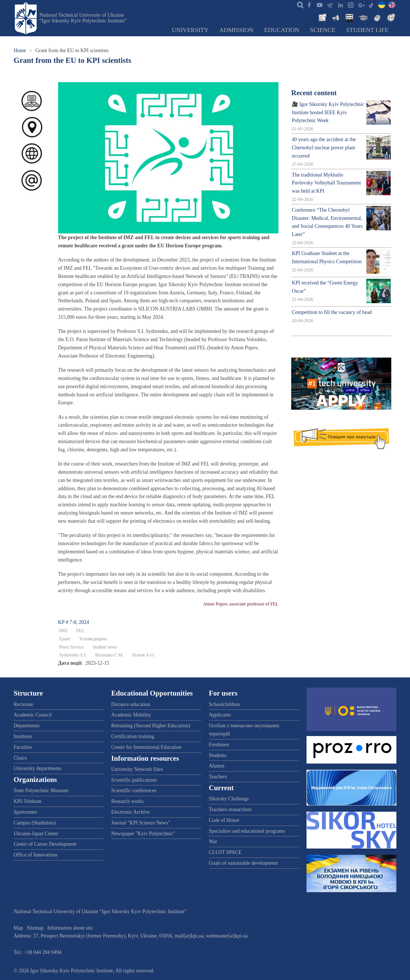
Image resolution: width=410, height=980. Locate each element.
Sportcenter (25, 812)
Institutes (23, 736)
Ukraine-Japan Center (36, 834)
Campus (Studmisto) (35, 823)
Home (20, 50)
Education (282, 30)
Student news (105, 647)
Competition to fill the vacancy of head (332, 312)
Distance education (131, 704)
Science (323, 30)
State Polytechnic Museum (41, 790)
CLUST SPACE (225, 852)
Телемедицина (93, 639)
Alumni (217, 766)
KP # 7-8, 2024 (74, 622)
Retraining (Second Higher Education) (150, 726)
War (213, 841)
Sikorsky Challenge (229, 799)
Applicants (220, 715)
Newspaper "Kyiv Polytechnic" (143, 834)
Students (218, 755)
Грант (65, 639)
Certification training (133, 736)
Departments (27, 726)
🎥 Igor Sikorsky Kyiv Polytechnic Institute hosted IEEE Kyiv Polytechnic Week (328, 112)
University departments (37, 768)
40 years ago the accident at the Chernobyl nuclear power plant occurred (324, 148)
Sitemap (35, 928)
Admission (236, 30)
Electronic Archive (130, 812)
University (190, 30)
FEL (80, 631)
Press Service (72, 647)
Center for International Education (146, 747)
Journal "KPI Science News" (140, 823)
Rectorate (23, 704)
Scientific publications (134, 780)
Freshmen (219, 745)
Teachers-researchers (230, 809)
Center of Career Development (45, 844)
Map (18, 928)
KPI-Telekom (28, 801)
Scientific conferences (134, 790)
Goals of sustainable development (243, 863)
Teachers (218, 777)
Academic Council (33, 715)
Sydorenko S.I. (73, 655)
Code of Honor (224, 820)
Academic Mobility (131, 715)
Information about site (70, 928)
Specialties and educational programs (247, 831)
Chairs (20, 758)
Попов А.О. (143, 655)
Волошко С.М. (109, 655)
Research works (127, 801)
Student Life (367, 30)
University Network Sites (137, 769)
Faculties (23, 747)
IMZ (64, 631)
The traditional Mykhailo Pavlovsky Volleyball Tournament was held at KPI (326, 183)
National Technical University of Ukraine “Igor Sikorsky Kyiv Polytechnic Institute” (83, 18)
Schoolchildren (224, 704)
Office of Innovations (36, 855)
